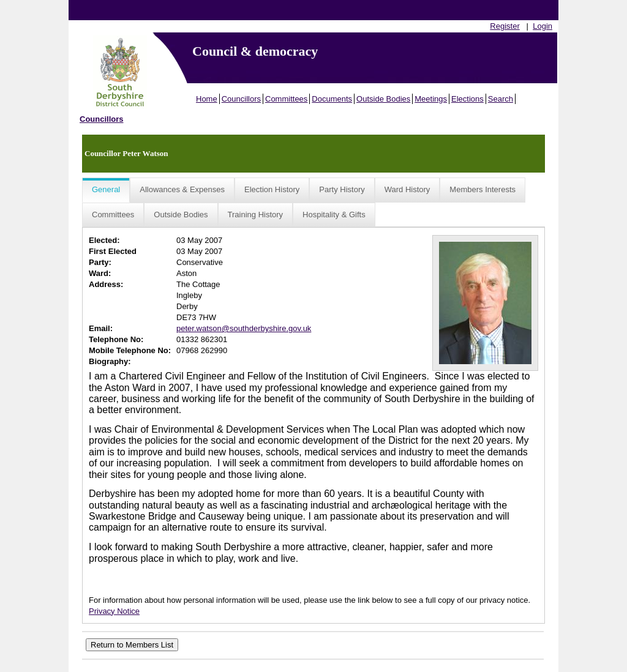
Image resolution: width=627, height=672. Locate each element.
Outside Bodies (383, 99)
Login (543, 26)
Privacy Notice (114, 611)
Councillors (241, 99)
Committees (286, 99)
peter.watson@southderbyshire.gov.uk (244, 328)
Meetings (431, 99)
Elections (467, 99)
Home (207, 99)
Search (501, 99)
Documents (332, 99)
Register (505, 26)
